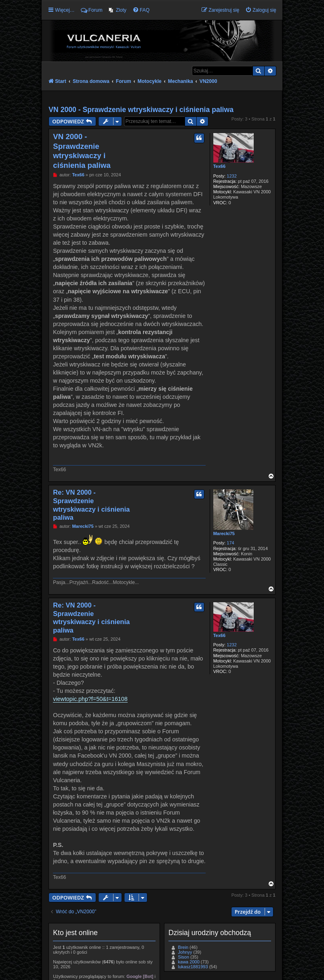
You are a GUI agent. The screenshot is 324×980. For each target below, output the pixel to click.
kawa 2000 (189, 962)
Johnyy (185, 952)
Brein (183, 947)
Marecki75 (224, 533)
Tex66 (219, 166)
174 (230, 543)
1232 (231, 176)
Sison (184, 957)
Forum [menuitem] (92, 10)
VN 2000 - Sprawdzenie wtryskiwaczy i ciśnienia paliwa (141, 110)
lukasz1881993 (193, 967)
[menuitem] (118, 10)
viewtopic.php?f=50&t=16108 (90, 699)
